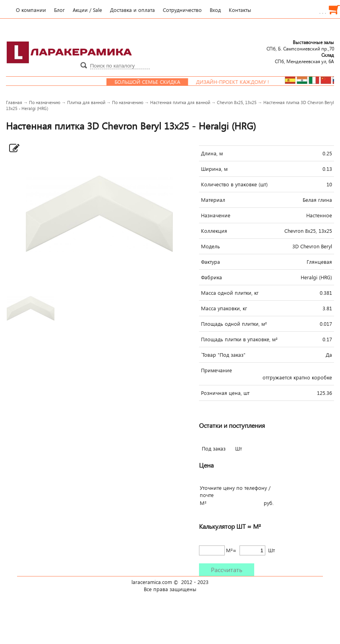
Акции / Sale (87, 10)
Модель (211, 246)
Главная (14, 102)
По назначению (45, 102)
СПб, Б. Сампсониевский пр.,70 (300, 45)
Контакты (240, 10)
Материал (213, 200)
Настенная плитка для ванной (180, 102)
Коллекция (214, 231)
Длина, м (212, 153)
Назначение (216, 215)
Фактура (211, 262)
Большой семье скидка (154, 82)
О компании (31, 10)
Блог (59, 10)
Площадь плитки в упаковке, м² (239, 339)
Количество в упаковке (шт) (234, 184)
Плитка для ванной (86, 102)
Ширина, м (214, 169)
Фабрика (212, 277)
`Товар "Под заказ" (223, 355)
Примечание (216, 370)
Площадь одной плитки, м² (234, 324)
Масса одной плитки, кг (230, 293)
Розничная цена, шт (225, 393)
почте (207, 495)
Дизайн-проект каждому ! (239, 82)
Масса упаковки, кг (224, 308)
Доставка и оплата (132, 10)
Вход (215, 10)
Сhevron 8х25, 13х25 (237, 102)
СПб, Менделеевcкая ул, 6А (304, 58)
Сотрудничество (182, 10)
